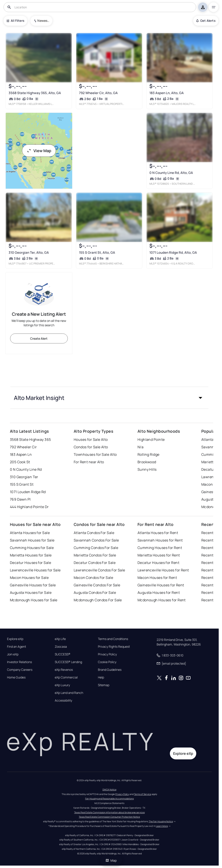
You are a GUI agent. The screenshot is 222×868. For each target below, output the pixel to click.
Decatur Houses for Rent (158, 563)
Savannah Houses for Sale (32, 540)
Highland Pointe (151, 439)
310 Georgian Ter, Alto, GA (29, 253)
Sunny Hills (147, 469)
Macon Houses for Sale (29, 578)
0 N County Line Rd (26, 469)
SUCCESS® (63, 654)
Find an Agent (17, 647)
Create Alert (39, 338)
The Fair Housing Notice (161, 821)
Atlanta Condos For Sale (94, 533)
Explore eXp (15, 639)
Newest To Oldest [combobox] (43, 21)
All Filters (15, 21)
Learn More (162, 826)
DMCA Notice (109, 790)
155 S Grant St (22, 484)
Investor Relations (19, 662)
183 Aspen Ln (21, 454)
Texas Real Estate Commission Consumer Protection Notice (109, 817)
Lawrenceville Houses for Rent (163, 570)
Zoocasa (61, 647)
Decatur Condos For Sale (95, 563)
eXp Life (60, 639)
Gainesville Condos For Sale (97, 585)
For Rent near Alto (89, 462)
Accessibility (63, 700)
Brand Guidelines (110, 670)
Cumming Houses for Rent (160, 548)
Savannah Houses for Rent (160, 540)
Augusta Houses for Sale (31, 593)
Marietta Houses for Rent (159, 555)
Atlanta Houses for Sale (30, 533)
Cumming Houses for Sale (32, 548)
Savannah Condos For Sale (96, 540)
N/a (140, 447)
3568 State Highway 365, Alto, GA (35, 93)
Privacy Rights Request (114, 647)
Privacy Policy (107, 654)
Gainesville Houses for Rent (161, 585)
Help (101, 677)
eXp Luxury (62, 685)
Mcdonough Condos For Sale (98, 600)
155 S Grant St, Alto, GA (97, 253)
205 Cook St (20, 462)
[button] (109, 398)
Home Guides (16, 677)
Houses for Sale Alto (91, 439)
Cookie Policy (107, 662)
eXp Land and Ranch (69, 693)
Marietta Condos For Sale (95, 555)
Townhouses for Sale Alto (95, 454)
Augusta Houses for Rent (159, 593)
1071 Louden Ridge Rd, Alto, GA (173, 253)
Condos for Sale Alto (91, 447)
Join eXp (13, 654)
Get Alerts (206, 21)
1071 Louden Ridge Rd (28, 492)
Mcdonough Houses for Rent (162, 600)
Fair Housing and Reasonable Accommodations (109, 799)
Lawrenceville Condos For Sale (99, 570)
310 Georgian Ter (24, 477)
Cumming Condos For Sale (96, 548)
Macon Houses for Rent (157, 578)
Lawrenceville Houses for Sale (35, 570)
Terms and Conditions (113, 639)
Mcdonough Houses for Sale (34, 600)
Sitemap (104, 685)
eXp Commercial (66, 677)
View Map (39, 151)
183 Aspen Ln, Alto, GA (167, 93)
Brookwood (147, 462)
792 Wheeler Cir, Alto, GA (98, 93)
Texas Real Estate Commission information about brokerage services (109, 812)
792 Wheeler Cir (23, 447)
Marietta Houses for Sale (31, 555)
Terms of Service (143, 794)
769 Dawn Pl (20, 499)
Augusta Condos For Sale (95, 593)
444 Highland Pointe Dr (29, 507)
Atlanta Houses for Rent (158, 533)
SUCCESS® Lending (68, 662)
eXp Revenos (64, 670)
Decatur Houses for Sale (30, 563)
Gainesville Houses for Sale (33, 585)
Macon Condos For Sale (93, 578)
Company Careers (20, 670)
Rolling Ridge (149, 454)
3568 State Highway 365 (30, 439)
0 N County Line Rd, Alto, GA (171, 173)
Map (111, 860)
